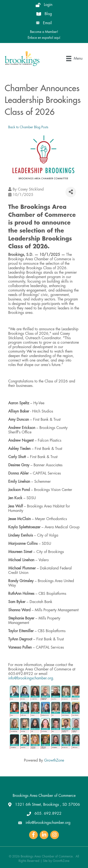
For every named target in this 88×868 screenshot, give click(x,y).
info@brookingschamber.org (31, 678)
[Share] (71, 192)
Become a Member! (44, 32)
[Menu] (74, 58)
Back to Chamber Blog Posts (28, 127)
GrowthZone (54, 760)
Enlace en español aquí (44, 38)
